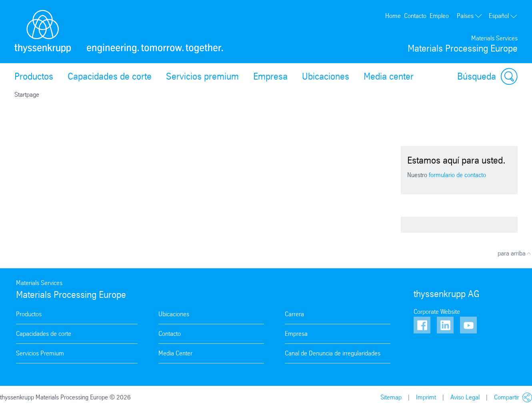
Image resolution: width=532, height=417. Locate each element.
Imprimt (426, 397)
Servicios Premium (40, 353)
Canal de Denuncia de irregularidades (333, 353)
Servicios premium (202, 76)
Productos (34, 76)
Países (470, 16)
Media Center (175, 353)
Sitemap (391, 397)
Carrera (294, 314)
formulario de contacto (457, 175)
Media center (389, 76)
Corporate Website (437, 312)
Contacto (415, 16)
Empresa (270, 76)
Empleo (439, 16)
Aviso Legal (465, 397)
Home (393, 16)
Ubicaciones (326, 76)
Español (503, 16)
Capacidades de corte (110, 76)
